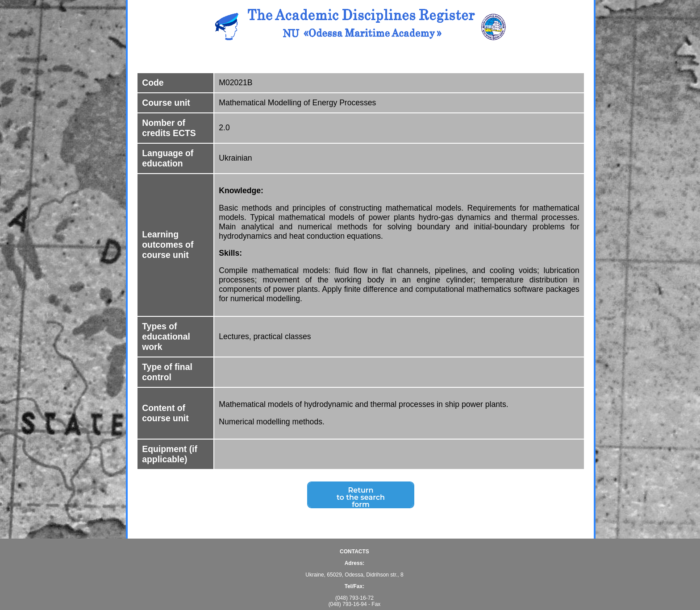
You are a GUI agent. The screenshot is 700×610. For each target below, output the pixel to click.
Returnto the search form (361, 498)
